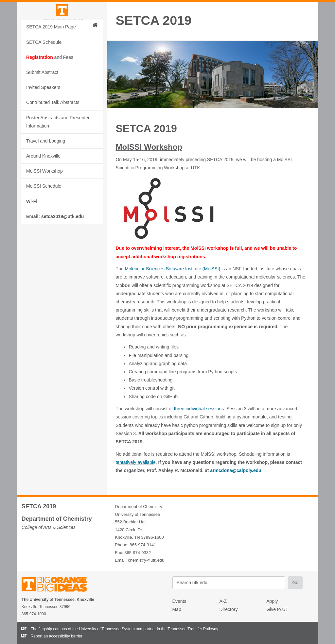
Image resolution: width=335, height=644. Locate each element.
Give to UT (277, 609)
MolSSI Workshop (44, 211)
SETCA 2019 (153, 21)
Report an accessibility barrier (57, 636)
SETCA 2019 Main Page (62, 66)
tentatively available (135, 462)
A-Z (223, 601)
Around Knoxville (43, 195)
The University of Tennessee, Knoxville (62, 31)
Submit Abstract (42, 112)
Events (179, 601)
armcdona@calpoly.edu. (236, 470)
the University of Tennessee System (104, 629)
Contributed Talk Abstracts (53, 142)
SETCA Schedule (44, 81)
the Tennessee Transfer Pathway (189, 629)
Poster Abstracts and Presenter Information (58, 161)
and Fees (50, 96)
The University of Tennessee (58, 585)
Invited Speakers (43, 127)
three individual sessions (199, 409)
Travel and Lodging (46, 180)
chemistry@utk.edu (146, 560)
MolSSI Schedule (44, 226)
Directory (228, 609)
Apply (272, 601)
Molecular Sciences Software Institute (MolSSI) (173, 269)
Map (177, 609)
